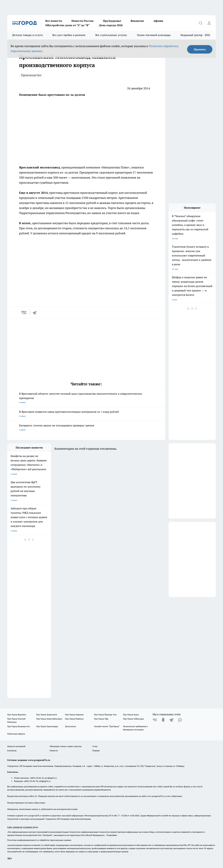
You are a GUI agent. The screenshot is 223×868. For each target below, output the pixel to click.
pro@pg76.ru (51, 778)
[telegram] (36, 313)
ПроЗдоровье (112, 21)
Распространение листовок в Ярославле (26, 803)
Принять (200, 49)
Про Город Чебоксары (133, 719)
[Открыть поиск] (201, 23)
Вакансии (137, 21)
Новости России (83, 21)
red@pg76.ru (45, 781)
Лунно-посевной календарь (154, 35)
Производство (31, 75)
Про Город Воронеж (17, 715)
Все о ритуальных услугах (111, 35)
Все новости (54, 21)
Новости (54, 751)
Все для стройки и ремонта (69, 35)
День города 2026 (111, 25)
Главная (96, 751)
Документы (70, 726)
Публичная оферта (16, 734)
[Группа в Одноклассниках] (163, 720)
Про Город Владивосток (19, 726)
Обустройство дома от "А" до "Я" (67, 25)
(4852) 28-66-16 (37, 778)
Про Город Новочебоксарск (49, 719)
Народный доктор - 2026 (195, 35)
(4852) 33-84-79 (31, 781)
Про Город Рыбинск (74, 719)
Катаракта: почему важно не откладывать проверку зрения (86, 428)
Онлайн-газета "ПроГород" (107, 726)
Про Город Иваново (74, 715)
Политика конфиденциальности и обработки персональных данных (39, 840)
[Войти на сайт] (209, 23)
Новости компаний (16, 746)
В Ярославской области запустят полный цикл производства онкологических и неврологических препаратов (86, 398)
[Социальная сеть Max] (180, 720)
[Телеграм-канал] (172, 720)
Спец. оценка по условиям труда (23, 827)
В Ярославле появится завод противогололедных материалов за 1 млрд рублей (86, 414)
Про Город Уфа (101, 719)
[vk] (24, 313)
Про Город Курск (131, 715)
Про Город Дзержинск (47, 715)
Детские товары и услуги (27, 35)
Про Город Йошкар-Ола (105, 715)
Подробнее (112, 835)
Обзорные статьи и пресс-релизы (66, 746)
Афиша (158, 21)
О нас (95, 746)
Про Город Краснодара (47, 726)
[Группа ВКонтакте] (155, 720)
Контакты (12, 751)
